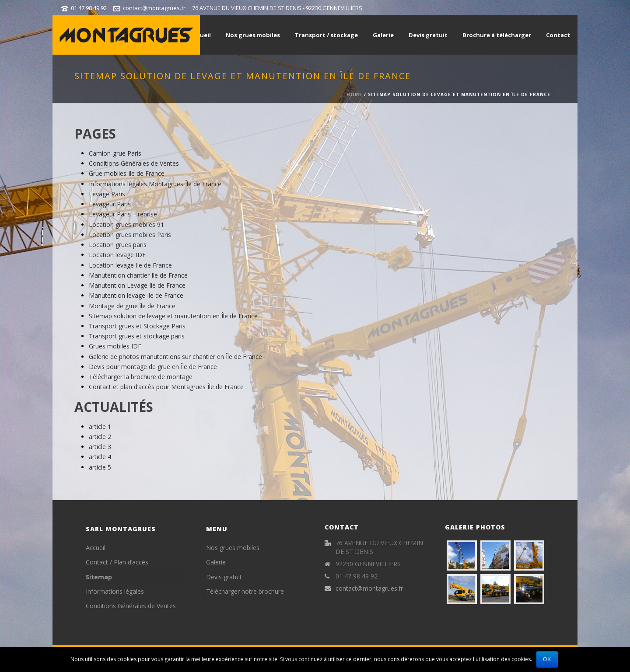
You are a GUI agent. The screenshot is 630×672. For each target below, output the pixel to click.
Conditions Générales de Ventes (134, 163)
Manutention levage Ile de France (136, 295)
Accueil (200, 35)
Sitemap (99, 577)
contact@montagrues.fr (154, 8)
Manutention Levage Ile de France (137, 285)
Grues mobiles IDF (115, 346)
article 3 (100, 447)
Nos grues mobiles (253, 35)
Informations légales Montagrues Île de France (155, 184)
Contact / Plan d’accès (117, 562)
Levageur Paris (110, 204)
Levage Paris (107, 194)
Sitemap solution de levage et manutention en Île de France (173, 316)
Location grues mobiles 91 (126, 225)
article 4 (100, 457)
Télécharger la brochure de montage (141, 377)
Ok (547, 659)
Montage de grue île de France (132, 306)
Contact (558, 35)
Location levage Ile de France (130, 265)
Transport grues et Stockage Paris (137, 326)
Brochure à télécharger (497, 35)
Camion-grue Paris (115, 153)
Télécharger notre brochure (245, 591)
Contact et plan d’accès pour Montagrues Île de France (166, 387)
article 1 (100, 427)
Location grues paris (118, 245)
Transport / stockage (326, 35)
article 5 (100, 467)
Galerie (383, 35)
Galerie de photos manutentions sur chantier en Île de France (175, 357)
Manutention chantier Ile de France (138, 275)
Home (354, 94)
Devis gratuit (428, 35)
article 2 (100, 437)
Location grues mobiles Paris (130, 235)
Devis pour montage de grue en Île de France (153, 367)
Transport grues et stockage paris (137, 336)
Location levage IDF (117, 255)
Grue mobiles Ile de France (127, 173)
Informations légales (115, 591)
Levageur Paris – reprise (123, 214)
